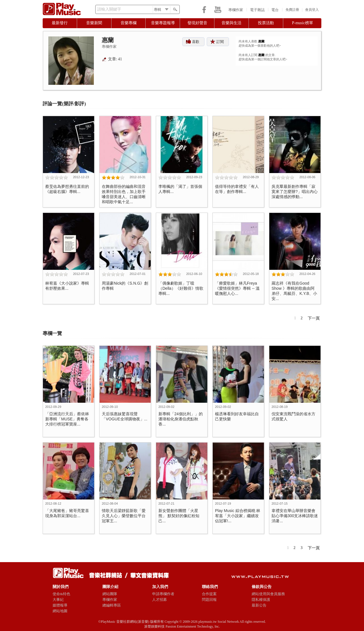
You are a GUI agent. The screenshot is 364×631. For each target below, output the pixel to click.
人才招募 (160, 600)
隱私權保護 (261, 600)
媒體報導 (60, 605)
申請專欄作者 (163, 594)
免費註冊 (292, 10)
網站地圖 (60, 611)
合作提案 (209, 594)
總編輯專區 (112, 605)
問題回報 (209, 600)
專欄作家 (236, 10)
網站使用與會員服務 (268, 594)
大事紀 (58, 600)
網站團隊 (110, 594)
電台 (275, 10)
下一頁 (314, 318)
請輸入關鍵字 (109, 9)
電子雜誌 (257, 10)
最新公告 (259, 605)
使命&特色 (61, 594)
